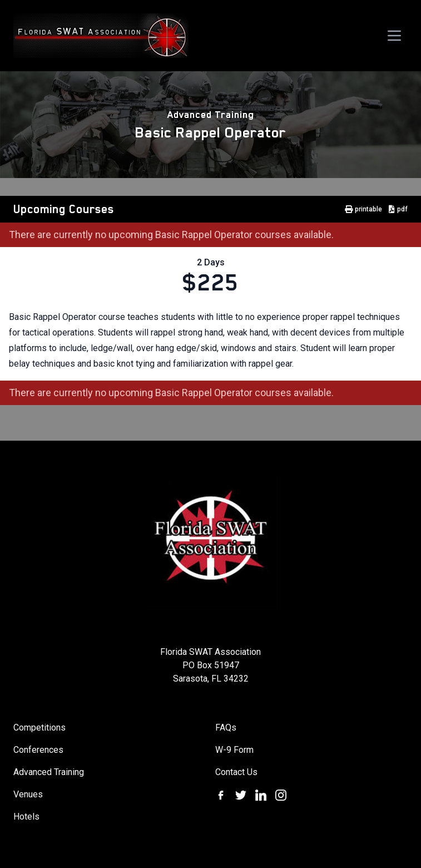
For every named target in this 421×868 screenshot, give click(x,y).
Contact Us (236, 772)
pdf (398, 209)
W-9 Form (234, 750)
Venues (28, 794)
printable (363, 209)
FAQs (226, 728)
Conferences (38, 750)
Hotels (26, 817)
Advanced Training (211, 115)
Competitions (39, 728)
